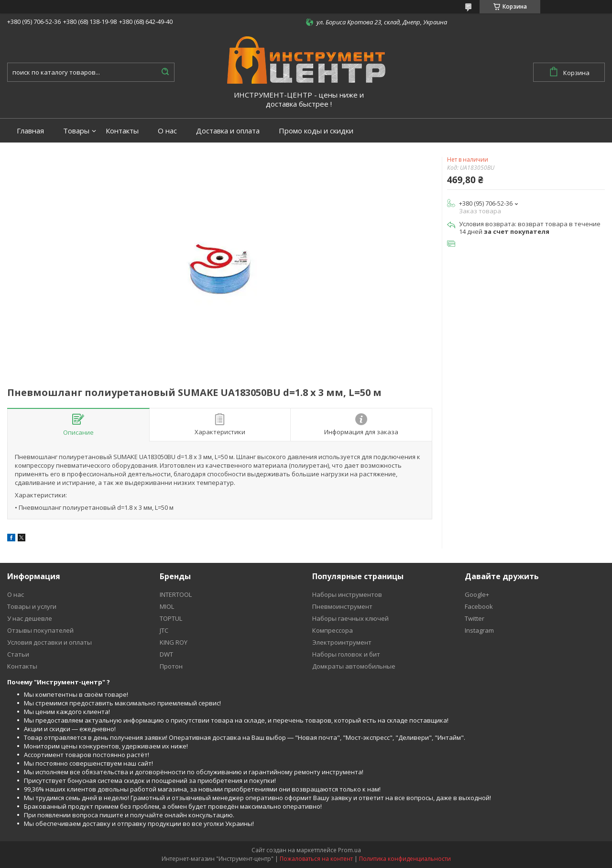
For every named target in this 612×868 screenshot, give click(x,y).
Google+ (477, 594)
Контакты (122, 131)
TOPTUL (171, 618)
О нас (167, 131)
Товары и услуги (32, 606)
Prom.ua (350, 850)
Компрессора (333, 630)
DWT (166, 654)
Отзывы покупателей (40, 630)
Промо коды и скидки (316, 131)
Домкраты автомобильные (354, 666)
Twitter (475, 618)
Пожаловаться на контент (316, 859)
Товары (76, 131)
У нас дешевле (30, 618)
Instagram (479, 630)
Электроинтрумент (342, 642)
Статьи (18, 654)
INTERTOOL (176, 594)
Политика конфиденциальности (405, 859)
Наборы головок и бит (346, 654)
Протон (171, 666)
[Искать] (165, 72)
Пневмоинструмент (342, 606)
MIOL (167, 606)
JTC (164, 630)
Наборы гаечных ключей (350, 618)
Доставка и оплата (228, 131)
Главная (30, 131)
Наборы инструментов (347, 594)
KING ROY (174, 642)
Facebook (479, 606)
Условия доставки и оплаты (49, 642)
